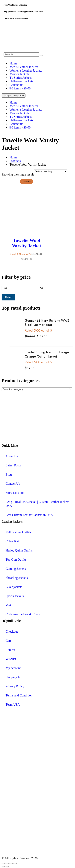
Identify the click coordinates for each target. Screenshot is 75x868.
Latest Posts (13, 465)
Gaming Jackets (16, 569)
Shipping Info (14, 677)
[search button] (41, 55)
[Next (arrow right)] (7, 867)
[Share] (11, 863)
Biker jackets (14, 587)
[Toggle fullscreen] (7, 863)
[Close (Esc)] (15, 863)
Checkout (12, 632)
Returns (11, 650)
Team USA (13, 704)
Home (13, 63)
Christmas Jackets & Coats (23, 614)
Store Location (15, 493)
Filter (8, 297)
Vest (8, 605)
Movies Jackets (19, 74)
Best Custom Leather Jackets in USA (29, 515)
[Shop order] (51, 171)
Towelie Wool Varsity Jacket (26, 243)
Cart (8, 641)
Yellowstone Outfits (18, 532)
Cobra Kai (12, 541)
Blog (9, 474)
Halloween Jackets (21, 81)
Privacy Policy (15, 686)
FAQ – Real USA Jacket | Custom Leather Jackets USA (37, 504)
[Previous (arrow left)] (3, 867)
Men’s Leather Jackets (24, 67)
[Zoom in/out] (3, 863)
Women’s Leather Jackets (26, 70)
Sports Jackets (15, 596)
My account (13, 668)
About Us (12, 456)
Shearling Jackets (17, 578)
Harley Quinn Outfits (19, 550)
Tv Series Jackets (21, 78)
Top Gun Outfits (16, 560)
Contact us (16, 85)
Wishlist (11, 659)
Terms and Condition (19, 695)
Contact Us (13, 484)
